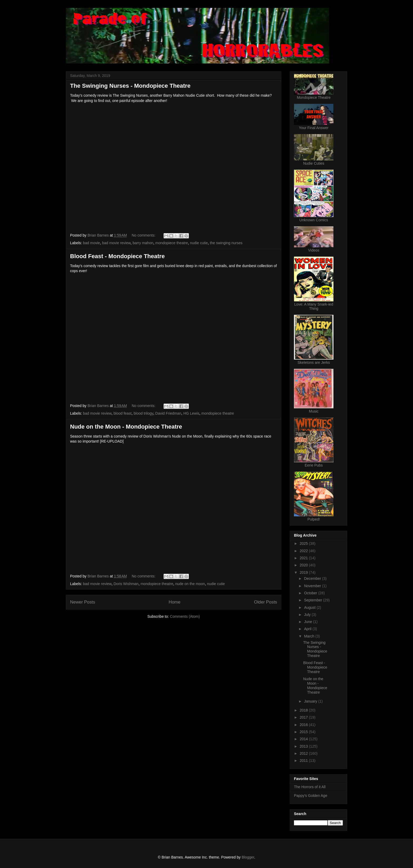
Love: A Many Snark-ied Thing (314, 306)
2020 (304, 565)
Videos (314, 250)
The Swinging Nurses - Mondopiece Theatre (130, 86)
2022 (304, 551)
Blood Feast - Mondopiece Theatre (117, 256)
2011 (304, 761)
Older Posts (265, 602)
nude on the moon (190, 584)
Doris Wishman (126, 584)
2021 (304, 558)
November (313, 586)
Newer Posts (83, 602)
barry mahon (143, 243)
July (308, 615)
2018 (304, 710)
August (310, 607)
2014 (304, 739)
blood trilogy (143, 413)
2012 (304, 753)
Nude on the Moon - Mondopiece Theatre (126, 427)
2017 (304, 717)
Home (174, 602)
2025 (304, 543)
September (313, 600)
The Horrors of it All (310, 787)
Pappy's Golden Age (311, 796)
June (308, 622)
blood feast (123, 413)
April (308, 629)
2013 (304, 746)
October (311, 593)
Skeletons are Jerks (314, 362)
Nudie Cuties (314, 163)
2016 (304, 725)
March (310, 636)
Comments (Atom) (185, 616)
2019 (304, 572)
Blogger (248, 857)
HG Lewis (191, 413)
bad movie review (116, 243)
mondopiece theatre (172, 243)
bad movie (92, 243)
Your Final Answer (314, 128)
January (311, 701)
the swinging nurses (226, 243)
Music (314, 411)
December (313, 578)
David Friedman (168, 413)
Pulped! (314, 519)
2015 (304, 732)
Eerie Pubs (314, 465)
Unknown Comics (314, 220)
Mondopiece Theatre (314, 97)
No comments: (144, 235)
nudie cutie (199, 243)
